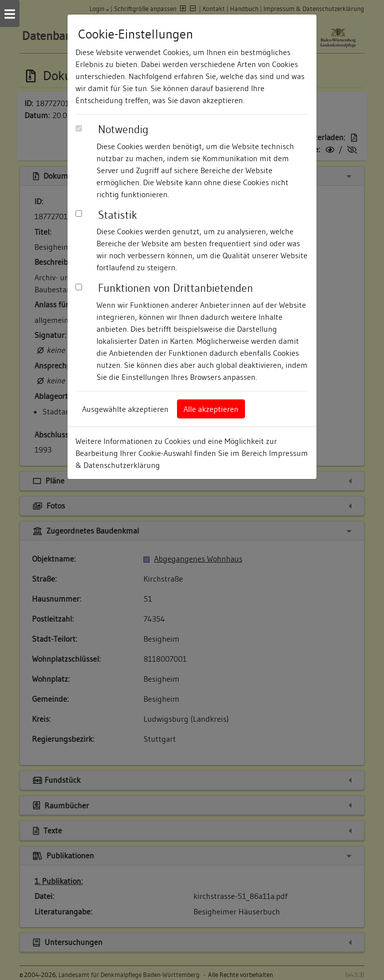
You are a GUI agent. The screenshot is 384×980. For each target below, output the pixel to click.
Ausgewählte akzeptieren (125, 409)
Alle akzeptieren (211, 409)
